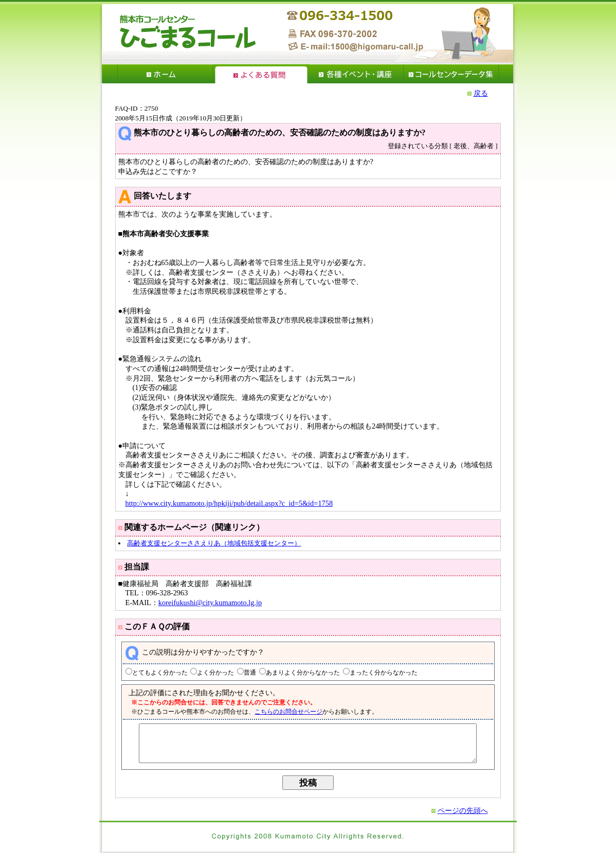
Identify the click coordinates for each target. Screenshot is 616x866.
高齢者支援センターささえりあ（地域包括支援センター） (214, 543)
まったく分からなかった (376, 673)
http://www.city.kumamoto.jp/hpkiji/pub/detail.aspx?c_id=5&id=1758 (229, 503)
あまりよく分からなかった (296, 673)
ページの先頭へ (463, 818)
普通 (243, 673)
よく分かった (209, 673)
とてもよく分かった (153, 673)
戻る (481, 93)
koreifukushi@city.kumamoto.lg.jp (210, 603)
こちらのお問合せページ (282, 712)
